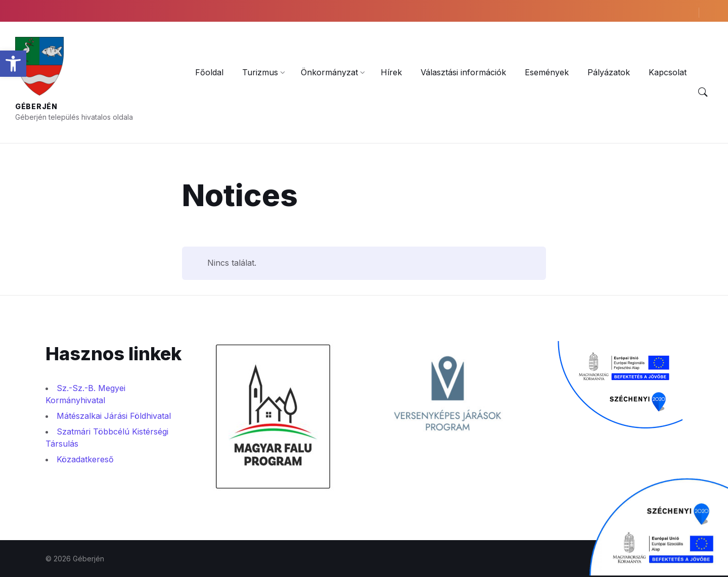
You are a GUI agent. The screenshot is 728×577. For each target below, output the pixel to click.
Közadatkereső (85, 459)
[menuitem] (209, 72)
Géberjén (36, 106)
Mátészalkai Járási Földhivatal (114, 416)
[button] (13, 64)
